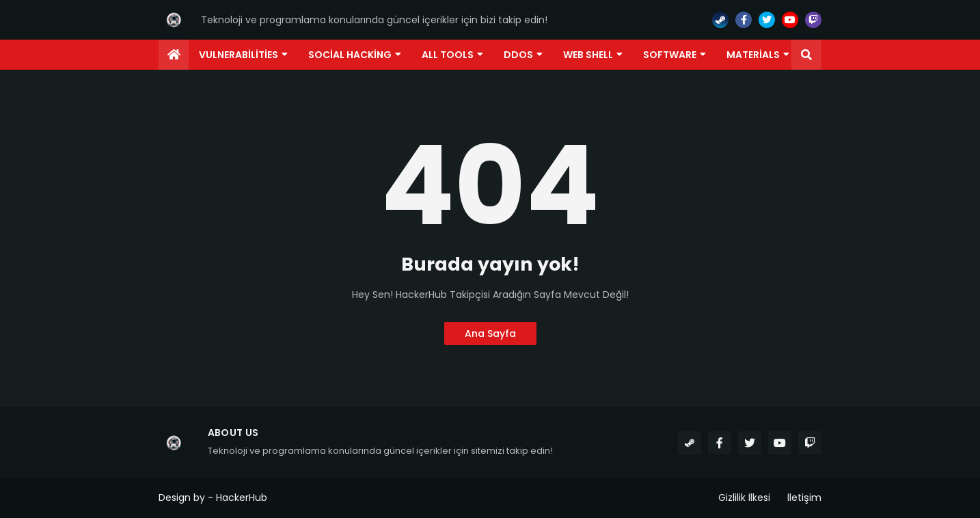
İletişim (804, 497)
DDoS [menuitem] (518, 55)
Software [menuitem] (670, 55)
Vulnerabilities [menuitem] (239, 55)
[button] (806, 55)
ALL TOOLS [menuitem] (448, 55)
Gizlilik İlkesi (744, 497)
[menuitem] (174, 55)
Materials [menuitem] (753, 55)
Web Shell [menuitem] (588, 55)
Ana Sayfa (490, 333)
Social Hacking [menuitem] (350, 55)
